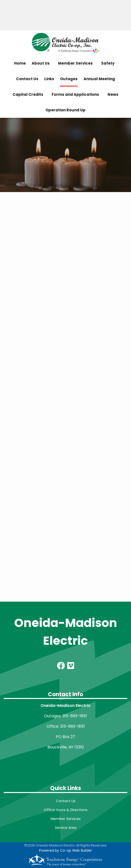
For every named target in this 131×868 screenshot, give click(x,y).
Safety (108, 63)
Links (49, 79)
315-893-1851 (75, 716)
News (113, 94)
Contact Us (27, 79)
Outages (69, 79)
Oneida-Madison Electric (66, 632)
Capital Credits (28, 94)
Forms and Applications (75, 94)
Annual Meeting (99, 79)
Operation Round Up (65, 110)
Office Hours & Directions (66, 810)
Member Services (75, 63)
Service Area (66, 828)
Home (20, 63)
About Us (41, 63)
